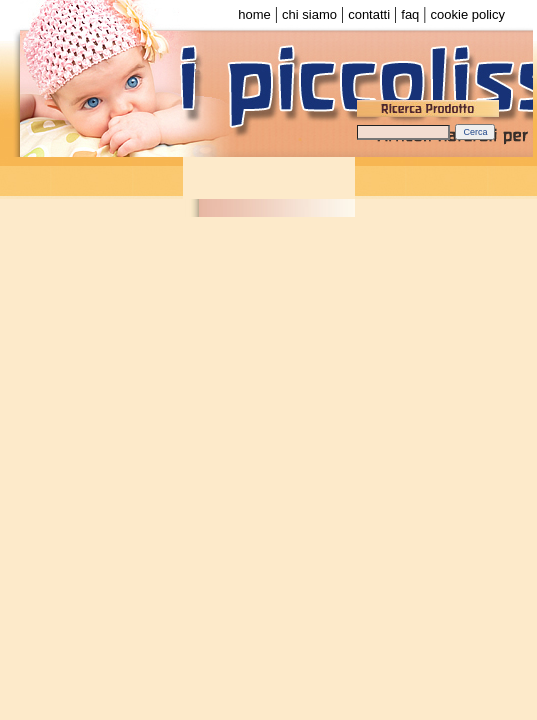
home (254, 14)
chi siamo (309, 14)
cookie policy (468, 14)
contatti (369, 14)
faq (410, 14)
